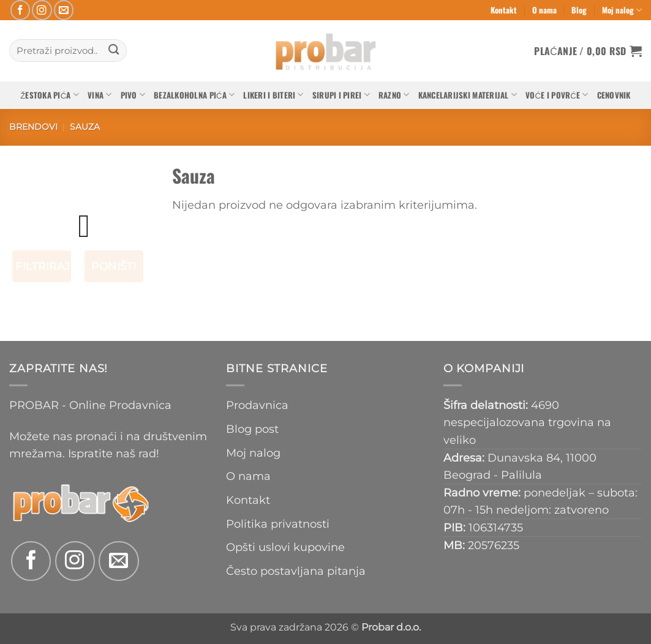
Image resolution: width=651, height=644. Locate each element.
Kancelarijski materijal (468, 95)
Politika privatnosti (278, 524)
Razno (394, 95)
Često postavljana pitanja (296, 571)
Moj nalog (622, 10)
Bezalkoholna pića (194, 95)
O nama (544, 10)
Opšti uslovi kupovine (285, 547)
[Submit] (114, 51)
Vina (100, 95)
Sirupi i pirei (341, 95)
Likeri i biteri (273, 95)
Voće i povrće (557, 95)
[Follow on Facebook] (21, 10)
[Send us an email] (64, 10)
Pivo (133, 95)
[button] (588, 51)
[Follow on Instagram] (42, 10)
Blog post (252, 429)
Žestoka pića (50, 95)
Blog (579, 10)
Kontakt (504, 10)
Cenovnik (614, 95)
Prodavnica (257, 405)
